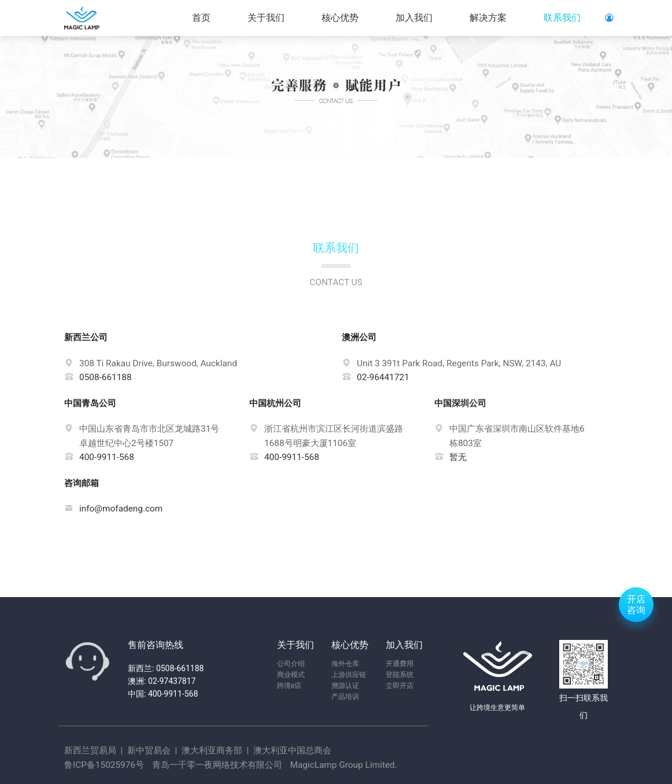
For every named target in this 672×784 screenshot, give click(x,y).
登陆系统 (400, 675)
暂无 (458, 457)
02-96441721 (381, 377)
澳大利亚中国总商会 (291, 750)
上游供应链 (349, 675)
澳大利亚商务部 (212, 750)
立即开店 (400, 686)
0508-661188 (108, 377)
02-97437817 (172, 681)
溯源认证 (345, 686)
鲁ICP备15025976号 (104, 765)
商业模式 (291, 675)
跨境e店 (289, 686)
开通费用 (400, 664)
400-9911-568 (107, 457)
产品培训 (345, 697)
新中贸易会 (149, 750)
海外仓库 (345, 664)
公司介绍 (291, 664)
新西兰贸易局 (91, 750)
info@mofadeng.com (121, 509)
